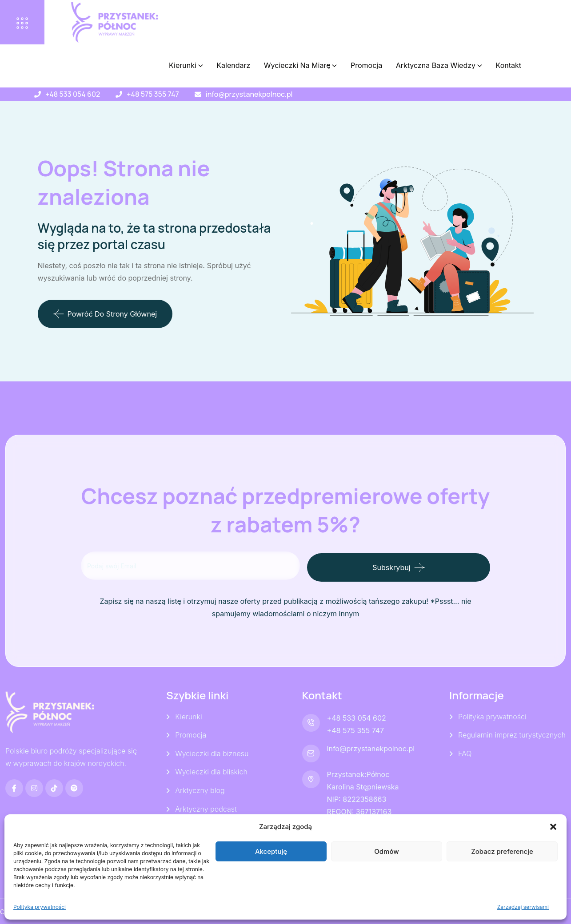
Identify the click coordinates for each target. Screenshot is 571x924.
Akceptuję (271, 851)
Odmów (386, 851)
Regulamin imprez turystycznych (512, 734)
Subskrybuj (416, 566)
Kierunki (183, 65)
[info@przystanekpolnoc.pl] (198, 94)
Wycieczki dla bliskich (211, 771)
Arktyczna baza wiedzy (436, 65)
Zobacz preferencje (502, 851)
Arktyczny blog (200, 790)
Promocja (366, 65)
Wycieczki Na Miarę (297, 65)
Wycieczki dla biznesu (212, 753)
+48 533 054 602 (73, 94)
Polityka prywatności (40, 907)
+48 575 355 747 (153, 94)
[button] (553, 827)
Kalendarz (233, 65)
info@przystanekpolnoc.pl (249, 94)
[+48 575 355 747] (119, 94)
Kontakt (509, 65)
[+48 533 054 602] (38, 94)
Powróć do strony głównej (105, 314)
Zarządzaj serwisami (523, 907)
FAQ (465, 753)
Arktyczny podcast (206, 809)
